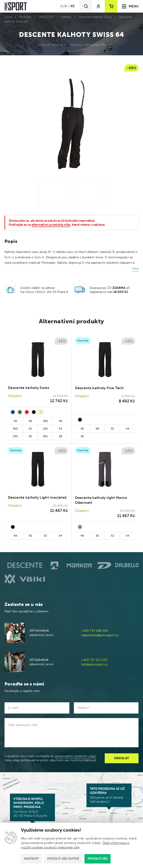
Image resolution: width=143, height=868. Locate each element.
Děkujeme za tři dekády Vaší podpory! (109, 795)
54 (60, 429)
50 (60, 421)
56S (45, 436)
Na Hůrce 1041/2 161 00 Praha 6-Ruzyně (32, 807)
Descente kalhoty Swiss (95, 17)
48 (30, 421)
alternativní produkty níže (51, 225)
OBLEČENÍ (46, 17)
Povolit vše (98, 859)
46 (15, 421)
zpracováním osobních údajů (75, 756)
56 (30, 436)
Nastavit (31, 859)
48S (45, 421)
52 (30, 429)
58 (60, 436)
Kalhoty (66, 17)
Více (135, 269)
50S (15, 429)
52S (45, 429)
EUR (64, 6)
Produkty (25, 17)
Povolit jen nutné (63, 859)
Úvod (8, 17)
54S (15, 436)
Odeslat (122, 758)
